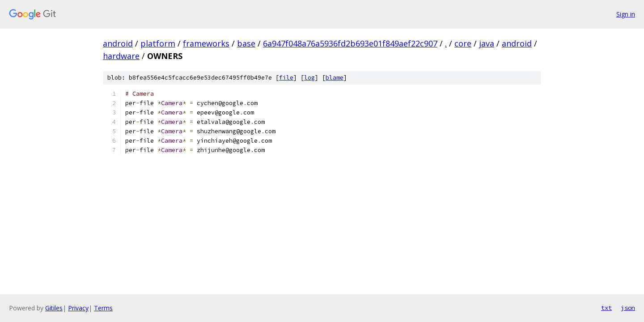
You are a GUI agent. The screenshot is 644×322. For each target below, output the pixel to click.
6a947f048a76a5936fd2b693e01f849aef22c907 (350, 43)
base (246, 43)
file (286, 78)
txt (606, 308)
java (487, 43)
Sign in (626, 14)
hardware (121, 56)
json (628, 308)
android (118, 43)
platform (158, 43)
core (463, 43)
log (309, 78)
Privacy (78, 308)
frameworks (206, 43)
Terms (103, 308)
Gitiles (54, 308)
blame (335, 78)
